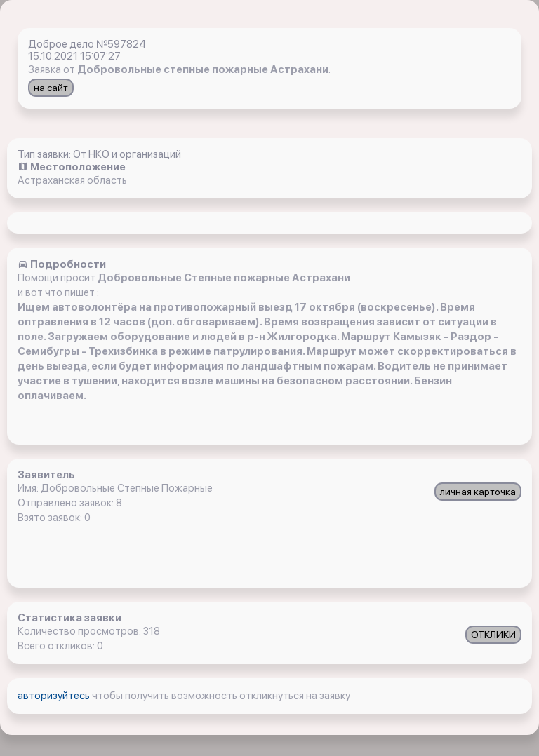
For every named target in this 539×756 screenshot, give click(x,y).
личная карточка (478, 492)
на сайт (51, 88)
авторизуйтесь (55, 696)
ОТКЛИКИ (493, 635)
